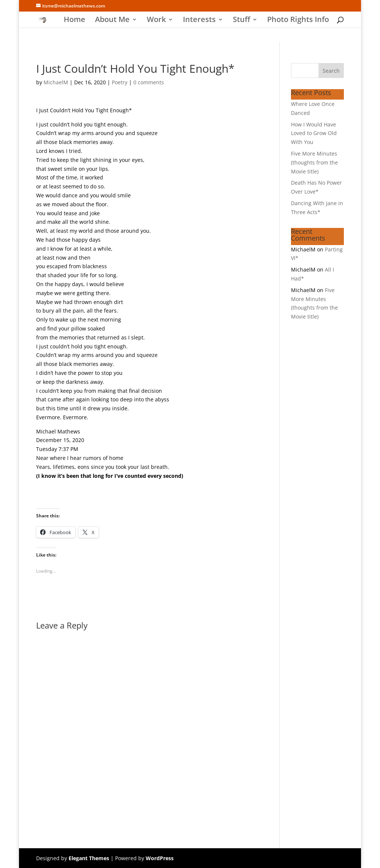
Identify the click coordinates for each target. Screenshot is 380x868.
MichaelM (56, 82)
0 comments (149, 82)
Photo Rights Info (298, 21)
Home (75, 21)
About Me (112, 21)
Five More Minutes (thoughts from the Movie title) (314, 162)
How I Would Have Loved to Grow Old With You (314, 133)
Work (156, 21)
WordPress (160, 858)
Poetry (120, 82)
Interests (199, 21)
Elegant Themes (89, 858)
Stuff (241, 21)
